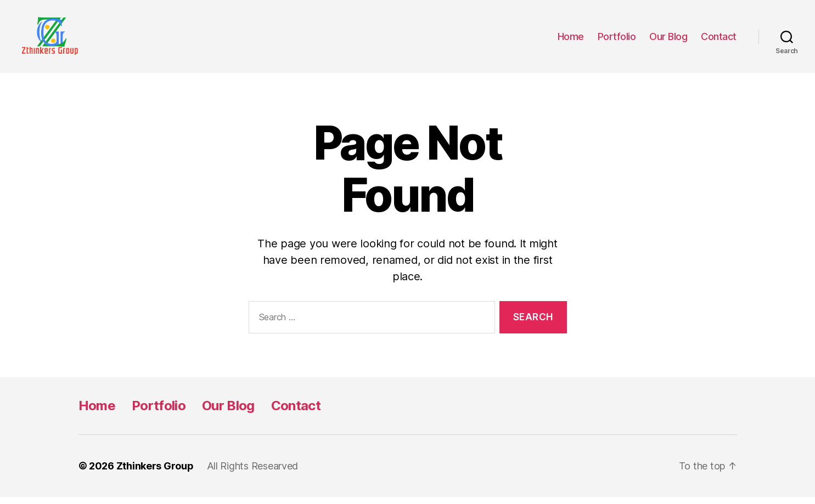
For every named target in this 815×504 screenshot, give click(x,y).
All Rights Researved (253, 473)
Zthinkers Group (155, 473)
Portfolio (617, 40)
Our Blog (668, 40)
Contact (719, 40)
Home (571, 40)
